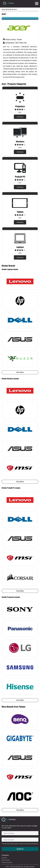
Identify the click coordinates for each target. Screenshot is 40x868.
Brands (10, 9)
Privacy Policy (6, 860)
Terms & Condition (7, 862)
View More (20, 372)
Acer (15, 9)
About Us (4, 858)
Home (3, 9)
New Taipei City (21, 43)
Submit (20, 849)
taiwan (19, 39)
